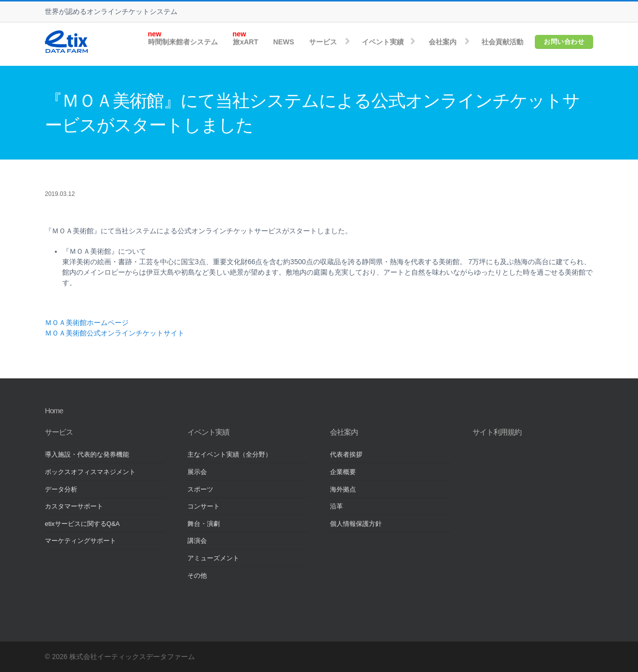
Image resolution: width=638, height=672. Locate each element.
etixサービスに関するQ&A (82, 524)
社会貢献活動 (502, 42)
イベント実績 (383, 42)
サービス (323, 42)
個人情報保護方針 (356, 524)
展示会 (197, 472)
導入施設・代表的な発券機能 (87, 455)
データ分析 (61, 490)
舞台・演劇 (204, 524)
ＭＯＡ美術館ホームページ (87, 323)
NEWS (284, 42)
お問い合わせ (564, 42)
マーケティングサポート (80, 541)
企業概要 (343, 472)
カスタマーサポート (74, 506)
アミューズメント (213, 558)
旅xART (245, 42)
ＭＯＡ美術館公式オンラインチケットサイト (115, 333)
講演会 (197, 541)
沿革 (336, 506)
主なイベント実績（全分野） (230, 455)
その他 (197, 576)
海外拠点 (343, 490)
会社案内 (443, 42)
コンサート (204, 506)
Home (54, 411)
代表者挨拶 (346, 455)
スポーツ (200, 490)
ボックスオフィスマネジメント (90, 472)
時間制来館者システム (183, 42)
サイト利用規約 (497, 432)
